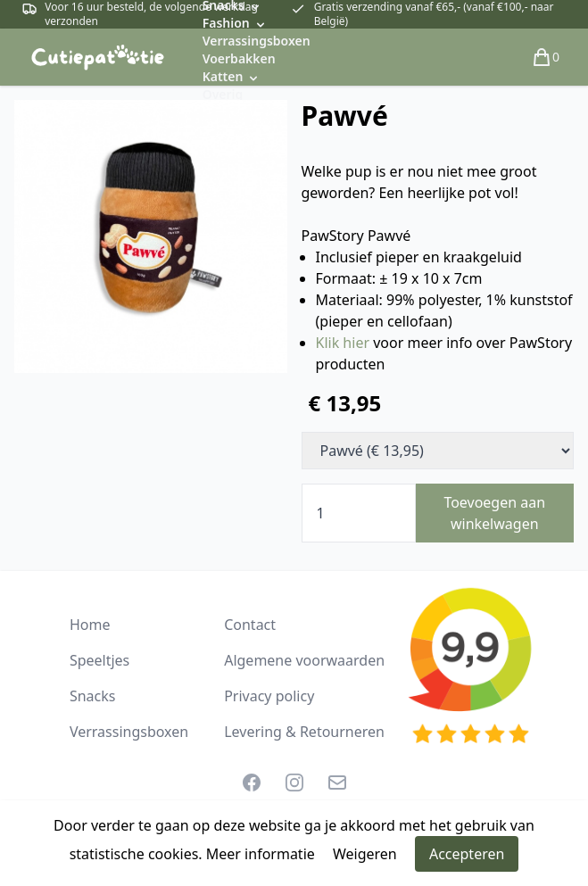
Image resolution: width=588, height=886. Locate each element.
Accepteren (467, 854)
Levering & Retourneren (304, 732)
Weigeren (365, 854)
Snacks (93, 696)
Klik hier (345, 343)
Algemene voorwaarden (304, 660)
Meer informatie (261, 854)
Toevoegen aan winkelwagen (494, 513)
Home (90, 625)
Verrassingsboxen (257, 41)
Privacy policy (269, 696)
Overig (223, 94)
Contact (250, 625)
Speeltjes (99, 660)
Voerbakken (239, 58)
